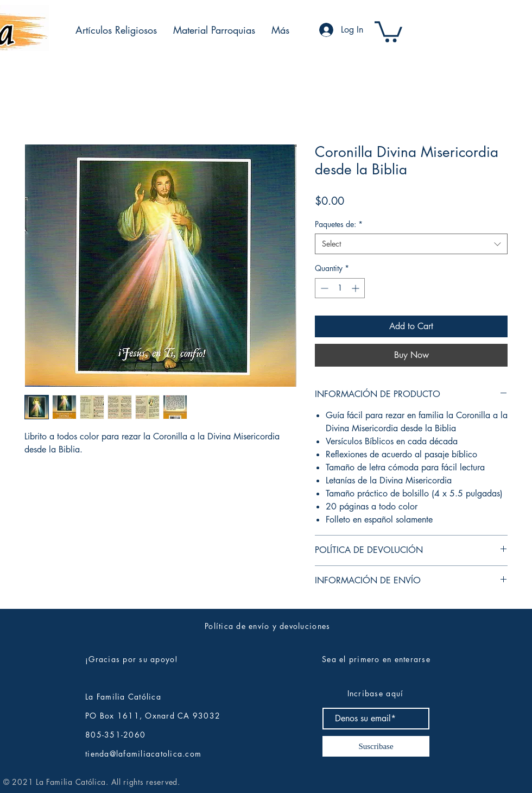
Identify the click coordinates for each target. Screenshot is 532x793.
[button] (116, 30)
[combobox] (411, 244)
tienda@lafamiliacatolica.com (143, 754)
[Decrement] (323, 288)
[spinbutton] (340, 288)
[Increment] (356, 288)
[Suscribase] (376, 746)
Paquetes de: (339, 224)
